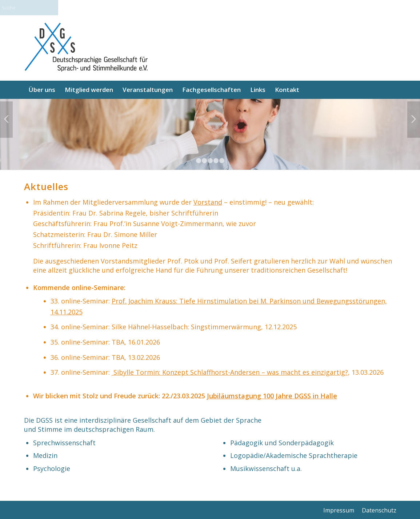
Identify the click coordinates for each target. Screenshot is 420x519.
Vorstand (208, 202)
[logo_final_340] (86, 48)
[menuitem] (42, 90)
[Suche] (36, 8)
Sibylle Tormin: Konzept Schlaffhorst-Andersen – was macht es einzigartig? (230, 372)
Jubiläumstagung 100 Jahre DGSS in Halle (272, 396)
